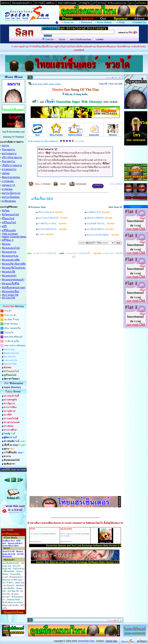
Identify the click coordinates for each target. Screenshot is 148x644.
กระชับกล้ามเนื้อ (12, 341)
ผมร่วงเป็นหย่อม (11, 197)
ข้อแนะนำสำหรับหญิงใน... (103, 235)
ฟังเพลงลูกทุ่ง (9, 276)
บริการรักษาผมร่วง (12, 157)
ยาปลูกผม (7, 189)
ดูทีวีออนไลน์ (9, 222)
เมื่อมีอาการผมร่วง (12, 165)
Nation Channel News (14, 237)
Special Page (10, 364)
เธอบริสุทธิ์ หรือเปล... (100, 224)
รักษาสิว (8, 311)
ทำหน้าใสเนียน (11, 324)
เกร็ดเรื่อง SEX (42, 199)
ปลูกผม (6, 173)
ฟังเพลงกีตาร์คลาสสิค (14, 264)
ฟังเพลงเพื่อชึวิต (11, 284)
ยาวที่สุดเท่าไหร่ (98, 212)
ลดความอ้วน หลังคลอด (15, 345)
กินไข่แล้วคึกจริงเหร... (52, 229)
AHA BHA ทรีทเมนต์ (13, 337)
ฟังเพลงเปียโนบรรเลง (14, 268)
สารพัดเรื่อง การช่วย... (52, 224)
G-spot (46, 234)
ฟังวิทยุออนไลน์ (10, 215)
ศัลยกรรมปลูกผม (11, 177)
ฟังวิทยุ (6, 211)
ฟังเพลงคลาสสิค (11, 260)
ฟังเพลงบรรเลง (10, 256)
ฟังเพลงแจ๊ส (9, 272)
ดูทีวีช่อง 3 (8, 240)
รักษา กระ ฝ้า (10, 315)
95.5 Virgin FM (10, 295)
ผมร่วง (5, 146)
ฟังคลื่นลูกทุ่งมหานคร (14, 288)
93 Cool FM (8, 298)
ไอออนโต (9, 332)
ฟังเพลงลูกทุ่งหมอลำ (13, 280)
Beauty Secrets (11, 353)
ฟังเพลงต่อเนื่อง (11, 291)
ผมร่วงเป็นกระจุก (11, 193)
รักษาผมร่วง (8, 150)
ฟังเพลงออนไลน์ (11, 248)
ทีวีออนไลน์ (8, 219)
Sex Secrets (10, 357)
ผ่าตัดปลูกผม (9, 201)
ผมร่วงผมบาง (9, 154)
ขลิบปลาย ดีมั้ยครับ (99, 218)
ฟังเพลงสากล (9, 252)
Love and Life (11, 360)
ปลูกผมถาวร (9, 185)
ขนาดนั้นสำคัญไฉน (100, 229)
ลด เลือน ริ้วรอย (11, 319)
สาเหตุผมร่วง (9, 169)
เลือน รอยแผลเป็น (12, 328)
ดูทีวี (4, 226)
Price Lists (9, 349)
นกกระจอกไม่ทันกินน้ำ (53, 218)
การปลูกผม (8, 181)
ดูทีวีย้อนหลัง (9, 230)
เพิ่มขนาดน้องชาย (50, 212)
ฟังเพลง (6, 244)
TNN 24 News (10, 234)
